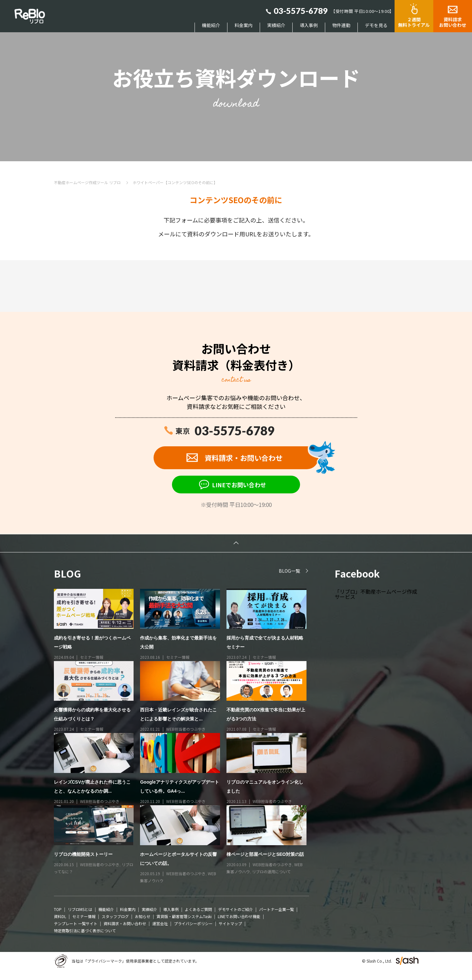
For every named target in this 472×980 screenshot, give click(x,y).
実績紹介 (276, 25)
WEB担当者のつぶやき (186, 730)
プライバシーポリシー (193, 924)
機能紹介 (211, 25)
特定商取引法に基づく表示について (85, 931)
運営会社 (160, 924)
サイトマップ (230, 924)
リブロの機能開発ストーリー (83, 855)
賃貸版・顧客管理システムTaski (184, 917)
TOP (58, 910)
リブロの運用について (271, 872)
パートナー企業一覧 (276, 910)
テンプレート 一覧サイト (76, 924)
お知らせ (143, 917)
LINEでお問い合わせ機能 (239, 917)
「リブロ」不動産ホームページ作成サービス (376, 594)
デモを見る (376, 25)
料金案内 (244, 25)
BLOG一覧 (289, 571)
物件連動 (341, 25)
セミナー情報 (92, 657)
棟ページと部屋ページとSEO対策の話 (265, 855)
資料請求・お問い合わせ (125, 924)
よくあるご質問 (198, 910)
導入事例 (309, 25)
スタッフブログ (115, 917)
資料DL (60, 917)
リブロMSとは (80, 910)
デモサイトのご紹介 (236, 910)
